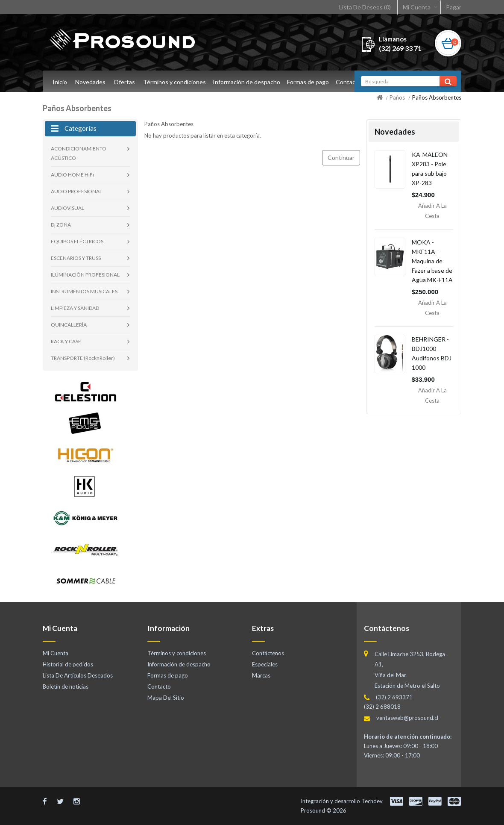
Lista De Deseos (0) (365, 7)
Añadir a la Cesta (432, 211)
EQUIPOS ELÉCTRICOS (77, 241)
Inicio (60, 82)
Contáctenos (268, 653)
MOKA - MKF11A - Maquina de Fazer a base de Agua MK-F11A (432, 261)
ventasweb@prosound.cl (407, 718)
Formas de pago (311, 82)
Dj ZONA (61, 225)
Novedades (90, 82)
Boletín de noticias (66, 687)
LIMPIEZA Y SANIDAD (75, 308)
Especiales (265, 664)
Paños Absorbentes (437, 97)
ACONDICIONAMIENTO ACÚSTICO (79, 153)
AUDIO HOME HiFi (72, 175)
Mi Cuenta (417, 7)
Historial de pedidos (68, 664)
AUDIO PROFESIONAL (76, 191)
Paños (397, 97)
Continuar (341, 158)
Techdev (372, 801)
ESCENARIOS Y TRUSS (76, 258)
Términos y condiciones (174, 82)
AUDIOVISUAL (67, 208)
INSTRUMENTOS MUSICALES (84, 291)
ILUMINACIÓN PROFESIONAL (85, 275)
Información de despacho (248, 82)
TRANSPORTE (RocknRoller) (83, 358)
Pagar (454, 7)
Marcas (261, 675)
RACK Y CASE (66, 341)
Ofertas (124, 82)
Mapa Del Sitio (166, 698)
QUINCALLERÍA (69, 325)
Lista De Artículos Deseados (78, 675)
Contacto (352, 82)
